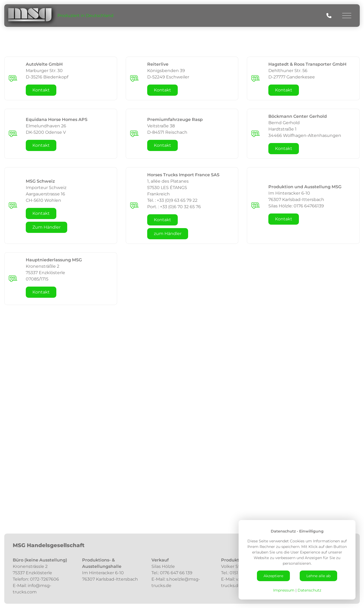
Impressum (284, 590)
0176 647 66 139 (177, 573)
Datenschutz (309, 590)
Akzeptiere (273, 576)
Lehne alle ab (318, 576)
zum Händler (168, 234)
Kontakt (41, 90)
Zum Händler (46, 227)
